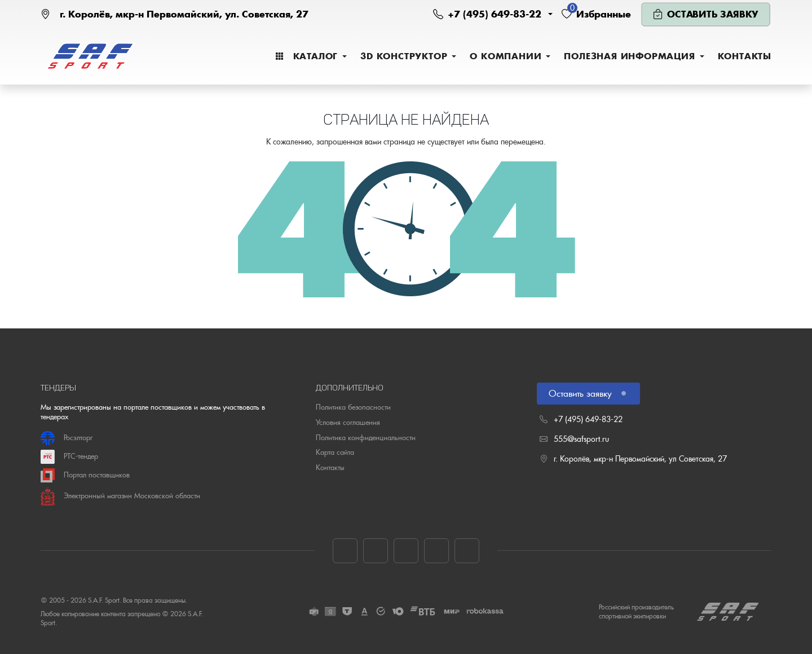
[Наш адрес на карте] (175, 14)
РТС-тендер (69, 457)
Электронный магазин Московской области (120, 497)
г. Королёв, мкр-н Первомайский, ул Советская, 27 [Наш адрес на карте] (640, 459)
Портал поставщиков (85, 475)
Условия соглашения (348, 422)
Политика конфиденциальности (366, 438)
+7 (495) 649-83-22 (588, 419)
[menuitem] (311, 56)
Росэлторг (67, 438)
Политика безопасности (353, 407)
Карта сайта (335, 452)
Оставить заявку (586, 394)
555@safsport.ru (581, 439)
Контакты (330, 468)
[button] (493, 14)
